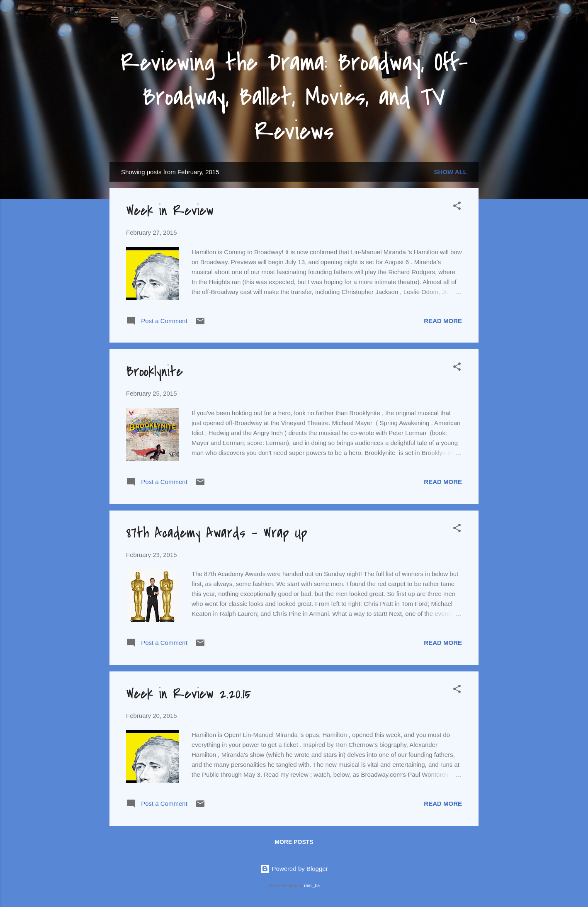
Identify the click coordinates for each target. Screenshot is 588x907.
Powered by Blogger (294, 869)
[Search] (474, 23)
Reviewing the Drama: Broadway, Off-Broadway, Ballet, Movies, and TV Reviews (294, 97)
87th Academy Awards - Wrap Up (217, 533)
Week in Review (170, 211)
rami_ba (312, 885)
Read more (443, 321)
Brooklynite (154, 372)
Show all (451, 172)
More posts (294, 842)
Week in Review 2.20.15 (188, 694)
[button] (457, 207)
